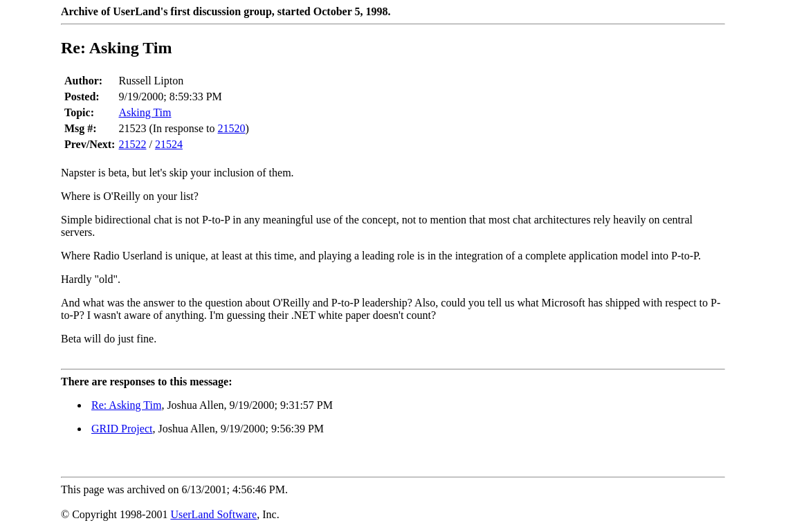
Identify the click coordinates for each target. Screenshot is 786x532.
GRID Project (122, 429)
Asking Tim (145, 112)
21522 (132, 144)
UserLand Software (213, 514)
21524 (169, 144)
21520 (232, 128)
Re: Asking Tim (126, 405)
